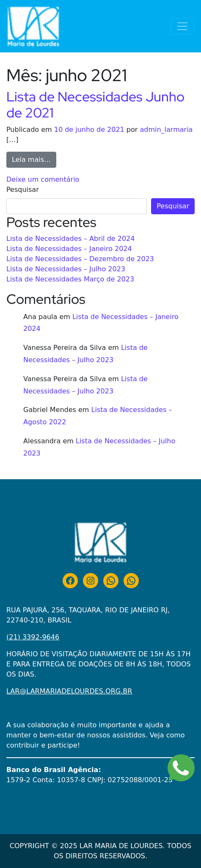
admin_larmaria (166, 130)
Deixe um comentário (43, 179)
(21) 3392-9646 (33, 637)
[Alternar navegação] (182, 26)
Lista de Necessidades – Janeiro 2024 (69, 249)
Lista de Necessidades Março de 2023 (70, 279)
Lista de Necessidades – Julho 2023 (66, 269)
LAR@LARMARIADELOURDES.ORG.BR (69, 691)
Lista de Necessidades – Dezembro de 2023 (80, 259)
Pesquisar (23, 190)
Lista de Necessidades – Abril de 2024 (70, 239)
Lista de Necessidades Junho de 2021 (95, 105)
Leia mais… (34, 159)
